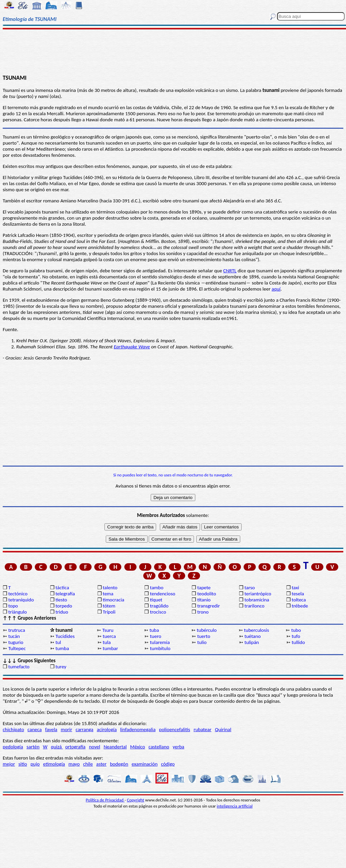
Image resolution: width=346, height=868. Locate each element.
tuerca (109, 636)
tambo (157, 588)
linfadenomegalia (138, 729)
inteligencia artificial (235, 806)
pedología (13, 747)
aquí (276, 289)
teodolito (207, 594)
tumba (62, 648)
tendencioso (163, 594)
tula (107, 642)
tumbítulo (160, 648)
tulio (202, 642)
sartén (33, 747)
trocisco (158, 612)
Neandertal (115, 747)
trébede (300, 606)
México (138, 747)
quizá (57, 747)
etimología (54, 764)
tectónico (18, 594)
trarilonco (254, 606)
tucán (14, 636)
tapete (204, 588)
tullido (298, 642)
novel (94, 747)
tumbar (110, 648)
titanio (204, 600)
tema (108, 594)
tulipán (252, 642)
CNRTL (230, 271)
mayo (74, 764)
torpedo (64, 606)
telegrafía (65, 594)
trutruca (17, 630)
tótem (109, 606)
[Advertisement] (173, 51)
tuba (154, 630)
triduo (62, 612)
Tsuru (108, 630)
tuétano (252, 636)
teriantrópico (258, 594)
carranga (85, 729)
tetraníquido (21, 600)
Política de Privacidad (105, 800)
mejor (9, 764)
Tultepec (17, 648)
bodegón (119, 764)
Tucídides (65, 636)
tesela (298, 594)
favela (51, 729)
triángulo (17, 612)
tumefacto (19, 667)
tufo (296, 636)
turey (61, 667)
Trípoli (109, 612)
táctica (62, 588)
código (168, 764)
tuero (156, 636)
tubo (296, 630)
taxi (295, 588)
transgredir (209, 606)
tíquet (156, 600)
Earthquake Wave (132, 347)
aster (101, 764)
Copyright (136, 800)
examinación (145, 764)
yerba (178, 747)
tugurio (16, 642)
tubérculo (207, 630)
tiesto (61, 600)
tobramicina (257, 600)
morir (67, 729)
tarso (250, 588)
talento (110, 588)
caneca (34, 729)
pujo (35, 764)
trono (203, 612)
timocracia (114, 600)
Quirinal (223, 729)
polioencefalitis (175, 729)
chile (88, 764)
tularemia (160, 642)
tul (58, 642)
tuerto (204, 636)
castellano (159, 747)
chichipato (13, 729)
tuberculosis (256, 630)
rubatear (203, 729)
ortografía (75, 747)
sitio (23, 764)
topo (13, 606)
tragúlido (159, 606)
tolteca (299, 600)
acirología (107, 729)
